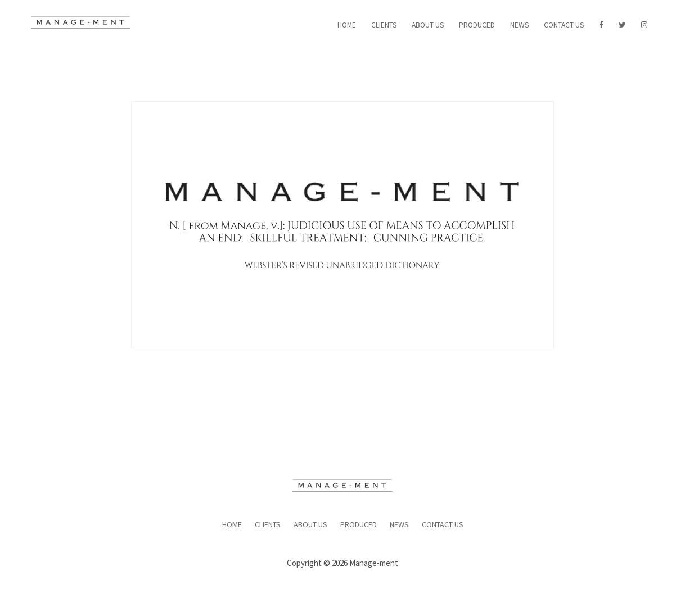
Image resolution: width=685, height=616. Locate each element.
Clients (384, 25)
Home (347, 25)
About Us (428, 25)
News (519, 25)
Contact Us (564, 25)
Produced (477, 25)
